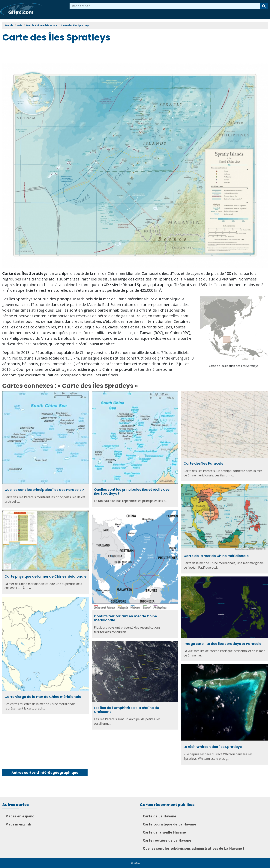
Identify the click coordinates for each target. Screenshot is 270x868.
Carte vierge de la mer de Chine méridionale (43, 697)
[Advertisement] (70, 53)
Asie (20, 25)
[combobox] (165, 6)
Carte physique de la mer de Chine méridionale (45, 576)
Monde (9, 25)
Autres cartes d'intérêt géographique (45, 773)
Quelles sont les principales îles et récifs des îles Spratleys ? (132, 492)
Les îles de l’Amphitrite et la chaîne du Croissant (127, 710)
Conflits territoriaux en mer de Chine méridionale (125, 618)
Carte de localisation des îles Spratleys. (234, 366)
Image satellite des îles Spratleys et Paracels (222, 644)
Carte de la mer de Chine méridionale (216, 556)
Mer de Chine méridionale (42, 25)
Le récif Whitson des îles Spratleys (213, 747)
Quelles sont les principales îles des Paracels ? (44, 490)
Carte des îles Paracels (203, 463)
